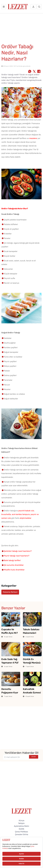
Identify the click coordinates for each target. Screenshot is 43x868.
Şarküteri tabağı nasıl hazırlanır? (18, 551)
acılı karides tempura (21, 514)
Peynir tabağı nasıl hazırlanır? (17, 556)
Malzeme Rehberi (10, 592)
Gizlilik (21, 829)
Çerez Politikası (21, 832)
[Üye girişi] (33, 7)
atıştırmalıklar (26, 518)
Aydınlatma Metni (21, 826)
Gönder (34, 757)
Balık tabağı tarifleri (12, 560)
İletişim (21, 823)
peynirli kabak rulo (26, 511)
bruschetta (6, 514)
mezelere (33, 138)
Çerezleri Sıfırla (22, 834)
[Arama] (39, 7)
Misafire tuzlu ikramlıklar (14, 570)
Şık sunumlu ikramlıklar (14, 565)
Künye (22, 821)
